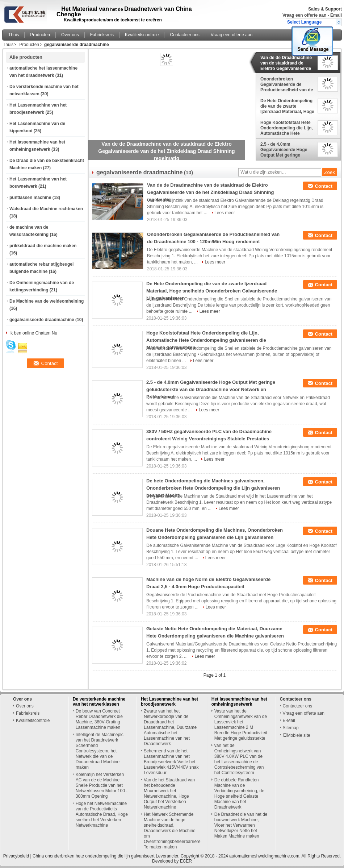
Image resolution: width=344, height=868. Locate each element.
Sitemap (291, 728)
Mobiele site (297, 735)
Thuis (14, 35)
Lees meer (225, 213)
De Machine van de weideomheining (47, 301)
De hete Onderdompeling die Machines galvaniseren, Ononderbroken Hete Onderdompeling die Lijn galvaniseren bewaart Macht (213, 488)
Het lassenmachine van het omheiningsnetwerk (239, 702)
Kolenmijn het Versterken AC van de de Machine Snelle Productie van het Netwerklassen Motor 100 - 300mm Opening (102, 785)
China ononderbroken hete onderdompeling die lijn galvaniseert (94, 856)
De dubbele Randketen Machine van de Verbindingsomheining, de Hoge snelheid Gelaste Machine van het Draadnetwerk (239, 794)
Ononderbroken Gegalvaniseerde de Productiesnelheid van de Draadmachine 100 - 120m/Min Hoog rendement (287, 84)
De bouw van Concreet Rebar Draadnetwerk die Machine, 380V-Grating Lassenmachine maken (99, 719)
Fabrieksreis (102, 35)
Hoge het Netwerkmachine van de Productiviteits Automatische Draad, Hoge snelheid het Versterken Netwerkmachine (102, 814)
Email (336, 15)
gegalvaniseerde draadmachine (42, 320)
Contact (324, 186)
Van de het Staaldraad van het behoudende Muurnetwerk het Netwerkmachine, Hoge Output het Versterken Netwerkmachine (169, 794)
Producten (40, 35)
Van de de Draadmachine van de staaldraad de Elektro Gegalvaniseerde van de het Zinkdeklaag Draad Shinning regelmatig (286, 63)
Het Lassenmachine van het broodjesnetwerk (169, 702)
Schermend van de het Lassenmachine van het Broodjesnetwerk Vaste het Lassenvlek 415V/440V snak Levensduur (171, 762)
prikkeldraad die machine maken (43, 246)
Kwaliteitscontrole (142, 35)
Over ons (70, 35)
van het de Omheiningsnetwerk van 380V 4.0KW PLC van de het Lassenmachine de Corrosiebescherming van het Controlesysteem (239, 759)
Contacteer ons (184, 35)
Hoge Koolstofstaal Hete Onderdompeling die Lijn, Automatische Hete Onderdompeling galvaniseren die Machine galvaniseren (287, 128)
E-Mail (289, 720)
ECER (186, 861)
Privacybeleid (16, 856)
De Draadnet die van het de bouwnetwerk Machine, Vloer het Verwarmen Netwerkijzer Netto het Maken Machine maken (241, 825)
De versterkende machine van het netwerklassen (99, 702)
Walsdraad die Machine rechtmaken (46, 209)
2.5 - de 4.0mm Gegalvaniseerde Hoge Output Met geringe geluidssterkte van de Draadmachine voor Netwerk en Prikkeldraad (286, 150)
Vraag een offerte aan (304, 15)
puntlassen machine (30, 198)
